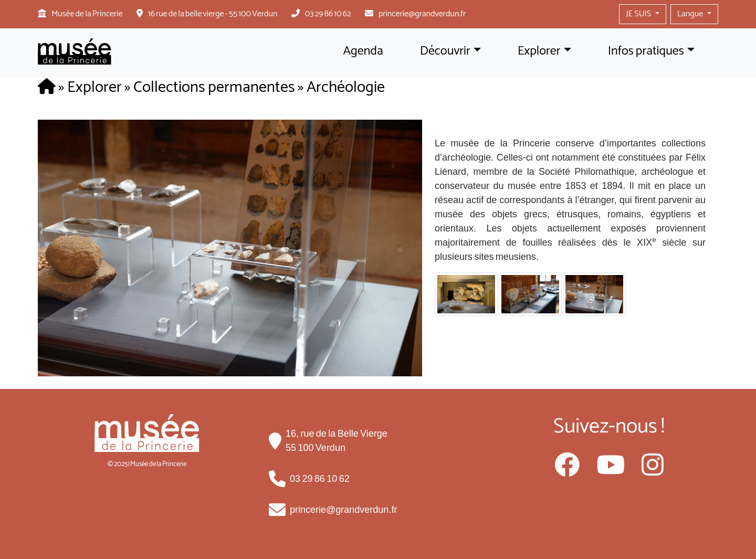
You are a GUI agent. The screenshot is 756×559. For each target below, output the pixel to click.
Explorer (539, 51)
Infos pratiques (646, 51)
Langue (691, 14)
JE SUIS (639, 14)
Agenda (363, 51)
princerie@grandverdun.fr (422, 14)
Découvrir (445, 51)
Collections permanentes (214, 87)
